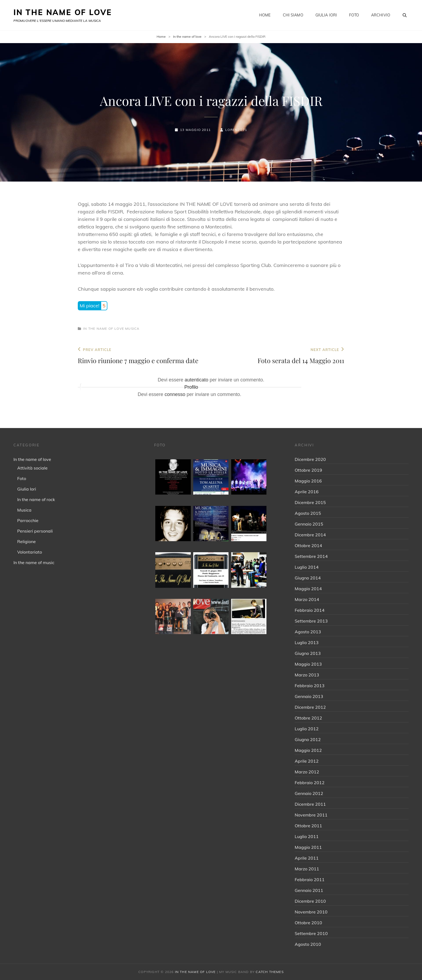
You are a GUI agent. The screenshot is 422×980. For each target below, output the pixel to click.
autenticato (196, 380)
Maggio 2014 (308, 589)
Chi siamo (293, 15)
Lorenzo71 (236, 130)
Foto (354, 15)
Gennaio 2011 (309, 890)
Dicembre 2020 (310, 459)
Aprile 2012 (307, 761)
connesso (175, 394)
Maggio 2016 (308, 481)
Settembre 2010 (311, 933)
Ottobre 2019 (308, 470)
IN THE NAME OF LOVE (63, 12)
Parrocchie (28, 520)
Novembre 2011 (311, 815)
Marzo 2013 (307, 675)
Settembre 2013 (311, 621)
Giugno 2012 (308, 739)
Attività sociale (32, 468)
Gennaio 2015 (309, 524)
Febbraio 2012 (310, 783)
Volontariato (30, 552)
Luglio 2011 (307, 836)
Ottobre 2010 (308, 923)
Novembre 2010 (311, 912)
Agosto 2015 (308, 513)
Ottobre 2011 (308, 826)
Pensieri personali (35, 531)
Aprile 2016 (307, 492)
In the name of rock (36, 499)
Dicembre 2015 (310, 502)
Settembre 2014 (311, 556)
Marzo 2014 (307, 599)
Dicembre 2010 (310, 901)
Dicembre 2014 (310, 535)
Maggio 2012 (308, 750)
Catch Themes (270, 972)
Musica (132, 329)
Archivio (381, 15)
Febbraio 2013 (310, 686)
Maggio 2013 (308, 664)
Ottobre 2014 (308, 545)
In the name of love (187, 37)
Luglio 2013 (307, 642)
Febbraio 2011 (310, 880)
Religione (27, 541)
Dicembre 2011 (310, 804)
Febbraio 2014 (310, 610)
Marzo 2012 (307, 772)
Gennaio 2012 (309, 793)
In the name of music (34, 562)
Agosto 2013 (308, 632)
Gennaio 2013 (309, 696)
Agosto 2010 (308, 944)
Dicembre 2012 (310, 707)
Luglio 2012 (307, 729)
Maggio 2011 (308, 847)
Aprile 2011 (307, 858)
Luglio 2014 (307, 567)
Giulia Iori (326, 15)
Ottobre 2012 (308, 718)
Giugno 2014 (308, 578)
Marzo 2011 (307, 869)
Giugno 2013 (308, 653)
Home (265, 15)
